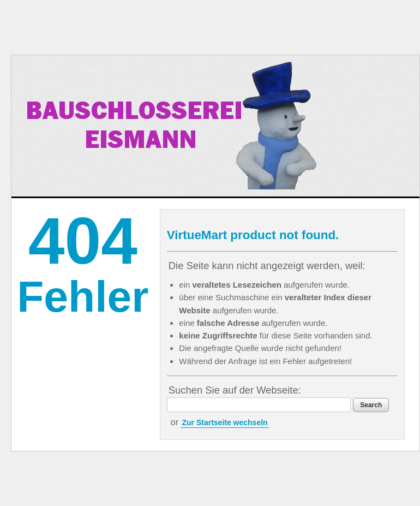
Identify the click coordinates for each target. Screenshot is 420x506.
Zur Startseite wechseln (224, 422)
